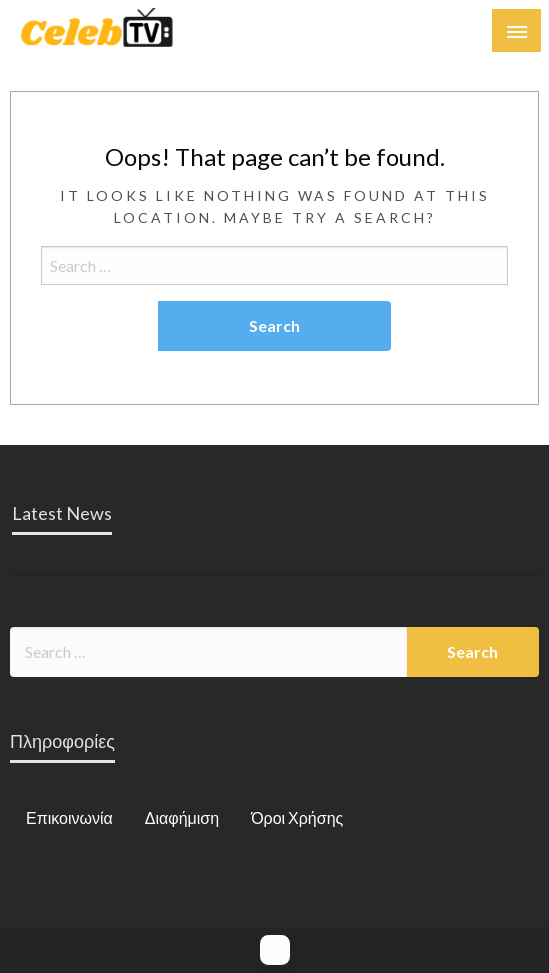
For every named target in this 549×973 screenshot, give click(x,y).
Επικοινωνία (69, 817)
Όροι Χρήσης (297, 817)
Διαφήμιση (182, 817)
